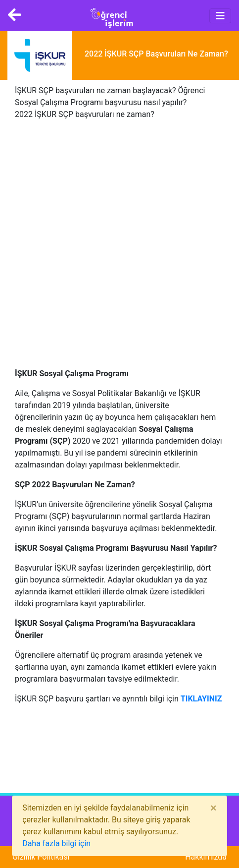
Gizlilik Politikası (41, 857)
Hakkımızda (206, 857)
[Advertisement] (119, 248)
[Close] (214, 808)
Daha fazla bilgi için (56, 843)
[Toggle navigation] (220, 16)
